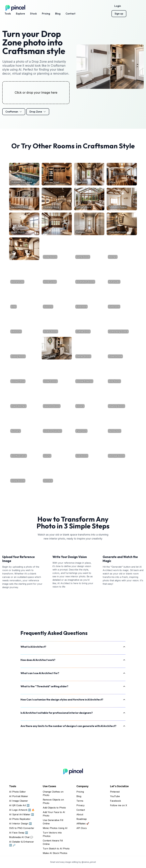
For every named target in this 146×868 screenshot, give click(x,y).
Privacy (80, 805)
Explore (20, 14)
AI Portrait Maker (19, 796)
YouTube (115, 796)
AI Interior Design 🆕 (20, 824)
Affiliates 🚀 (83, 824)
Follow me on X (119, 805)
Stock (33, 14)
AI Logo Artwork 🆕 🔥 (22, 810)
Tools (8, 14)
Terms (80, 801)
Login (118, 6)
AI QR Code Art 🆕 (19, 805)
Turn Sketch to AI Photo (56, 849)
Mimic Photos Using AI (55, 828)
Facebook (115, 801)
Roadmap (82, 819)
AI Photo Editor (17, 792)
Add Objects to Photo (54, 808)
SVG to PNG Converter (22, 828)
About (80, 814)
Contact (71, 14)
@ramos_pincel (89, 862)
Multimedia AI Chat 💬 (21, 837)
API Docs (82, 828)
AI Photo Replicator (20, 819)
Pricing (46, 14)
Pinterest (115, 792)
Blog (58, 14)
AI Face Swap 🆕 (19, 833)
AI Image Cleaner (19, 801)
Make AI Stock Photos (55, 853)
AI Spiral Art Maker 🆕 (22, 814)
